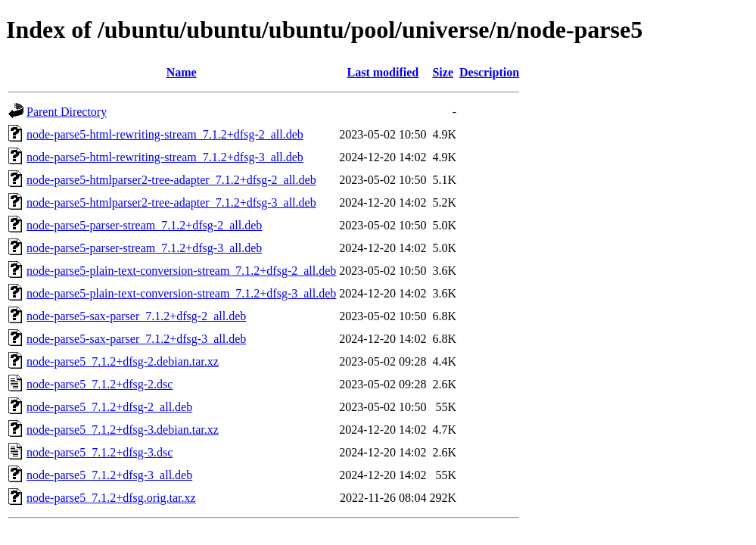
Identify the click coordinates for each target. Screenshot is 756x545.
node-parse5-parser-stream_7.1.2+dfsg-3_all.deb (144, 248)
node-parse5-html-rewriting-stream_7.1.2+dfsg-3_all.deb (165, 157)
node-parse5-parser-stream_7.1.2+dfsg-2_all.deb (144, 225)
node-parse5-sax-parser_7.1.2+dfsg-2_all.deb (136, 316)
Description (489, 72)
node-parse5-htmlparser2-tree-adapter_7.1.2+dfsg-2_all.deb (171, 180)
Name (182, 72)
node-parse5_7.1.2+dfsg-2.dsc (100, 384)
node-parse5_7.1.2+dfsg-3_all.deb (109, 475)
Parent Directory (67, 112)
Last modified (383, 72)
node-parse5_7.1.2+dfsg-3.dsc (100, 452)
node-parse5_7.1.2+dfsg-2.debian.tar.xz (123, 361)
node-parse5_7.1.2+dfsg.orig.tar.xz (111, 498)
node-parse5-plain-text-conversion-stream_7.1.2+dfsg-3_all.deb (181, 293)
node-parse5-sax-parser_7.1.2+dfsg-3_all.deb (136, 339)
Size (443, 72)
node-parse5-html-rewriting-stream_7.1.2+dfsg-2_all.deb (165, 134)
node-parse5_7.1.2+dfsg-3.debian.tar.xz (123, 430)
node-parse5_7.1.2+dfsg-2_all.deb (109, 407)
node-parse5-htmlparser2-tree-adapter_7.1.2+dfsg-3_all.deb (171, 202)
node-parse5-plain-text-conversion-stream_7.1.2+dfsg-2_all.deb (181, 271)
